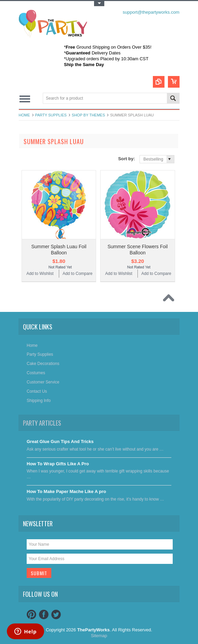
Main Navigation (25, 99)
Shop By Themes (88, 115)
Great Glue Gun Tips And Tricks (60, 441)
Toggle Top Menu (99, 4)
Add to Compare (77, 274)
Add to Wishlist (40, 274)
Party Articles (42, 423)
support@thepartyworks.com (151, 12)
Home (24, 115)
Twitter (56, 615)
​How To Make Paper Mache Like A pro (66, 491)
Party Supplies (51, 115)
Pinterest (31, 615)
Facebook (44, 615)
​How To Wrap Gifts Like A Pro (58, 464)
